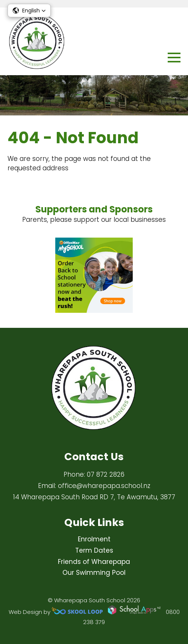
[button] (29, 11)
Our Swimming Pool (94, 573)
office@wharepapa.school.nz (104, 486)
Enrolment (94, 539)
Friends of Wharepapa (94, 562)
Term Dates (94, 550)
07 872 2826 (106, 474)
